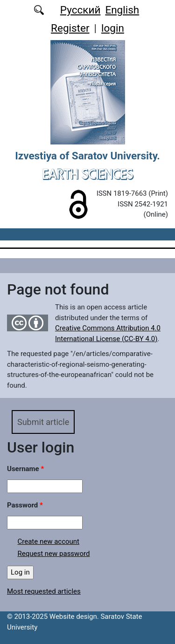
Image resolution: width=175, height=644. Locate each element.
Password (25, 505)
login (113, 28)
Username (25, 469)
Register (70, 28)
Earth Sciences (88, 174)
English (122, 10)
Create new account (49, 541)
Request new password (54, 554)
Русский (80, 10)
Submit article (43, 422)
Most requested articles (44, 591)
